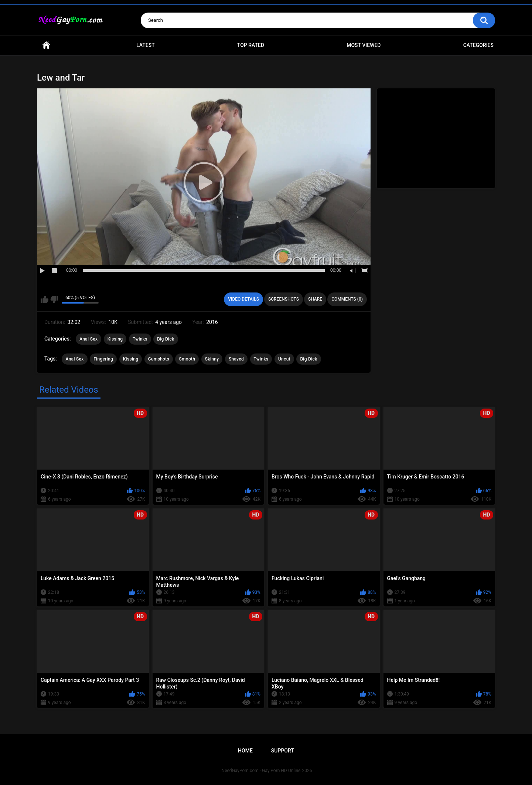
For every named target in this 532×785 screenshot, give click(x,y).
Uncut (284, 359)
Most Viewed (364, 45)
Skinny (212, 359)
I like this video (45, 300)
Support (283, 751)
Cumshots (159, 359)
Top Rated (251, 45)
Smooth (187, 359)
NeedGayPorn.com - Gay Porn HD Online (261, 771)
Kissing (115, 339)
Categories (478, 45)
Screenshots (284, 299)
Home (46, 45)
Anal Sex (88, 339)
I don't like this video (54, 300)
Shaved (236, 359)
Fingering (103, 359)
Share (315, 299)
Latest (146, 45)
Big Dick (166, 339)
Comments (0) (347, 299)
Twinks (140, 339)
